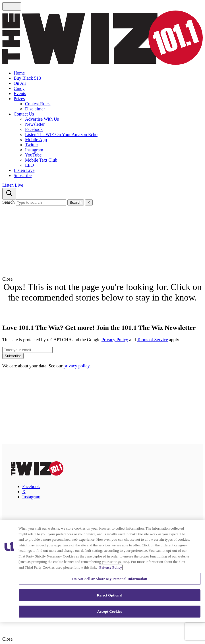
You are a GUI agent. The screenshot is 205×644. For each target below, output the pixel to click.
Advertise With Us (42, 119)
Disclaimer (35, 109)
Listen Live (24, 170)
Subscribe (23, 175)
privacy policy (77, 366)
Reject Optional (110, 595)
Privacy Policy (115, 340)
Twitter (32, 145)
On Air (20, 83)
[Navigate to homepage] (102, 38)
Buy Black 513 (27, 78)
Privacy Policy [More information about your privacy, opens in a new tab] (111, 567)
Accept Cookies (110, 611)
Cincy (19, 88)
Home (19, 73)
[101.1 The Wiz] (37, 474)
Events (20, 93)
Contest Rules (38, 104)
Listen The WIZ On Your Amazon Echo (61, 134)
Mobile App (36, 140)
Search (9, 202)
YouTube (33, 155)
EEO (29, 165)
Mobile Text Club (41, 160)
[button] (102, 279)
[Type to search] (41, 202)
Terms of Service (152, 340)
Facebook (34, 129)
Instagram (34, 150)
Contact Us (24, 114)
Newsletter (35, 124)
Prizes (19, 99)
